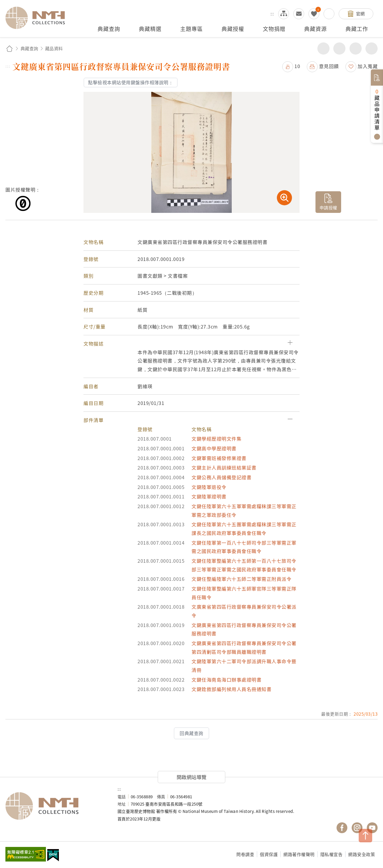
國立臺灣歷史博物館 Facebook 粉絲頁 (342, 828)
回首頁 (9, 48)
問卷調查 (245, 854)
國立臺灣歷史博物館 (56, 806)
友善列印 (339, 48)
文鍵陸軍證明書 (209, 496)
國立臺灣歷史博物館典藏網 (38, 18)
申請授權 (328, 207)
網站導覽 (284, 14)
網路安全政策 (362, 854)
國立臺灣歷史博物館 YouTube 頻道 (372, 828)
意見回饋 (329, 66)
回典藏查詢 (192, 733)
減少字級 (372, 48)
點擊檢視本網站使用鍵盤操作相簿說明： (131, 82)
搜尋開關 (329, 14)
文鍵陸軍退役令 (209, 487)
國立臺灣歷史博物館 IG (357, 828)
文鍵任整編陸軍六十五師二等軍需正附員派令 (241, 579)
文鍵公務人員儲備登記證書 (221, 477)
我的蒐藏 (314, 14)
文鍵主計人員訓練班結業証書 (224, 467)
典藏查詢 (29, 48)
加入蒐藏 (368, 66)
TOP (365, 836)
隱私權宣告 (332, 854)
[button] (192, 344)
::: (272, 14)
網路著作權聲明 (299, 854)
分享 (323, 48)
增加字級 (356, 48)
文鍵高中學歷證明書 (214, 448)
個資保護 (269, 854)
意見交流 (299, 14)
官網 (360, 14)
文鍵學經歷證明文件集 (216, 439)
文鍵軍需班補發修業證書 (219, 458)
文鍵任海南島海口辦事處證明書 (226, 680)
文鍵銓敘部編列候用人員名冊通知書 (231, 689)
